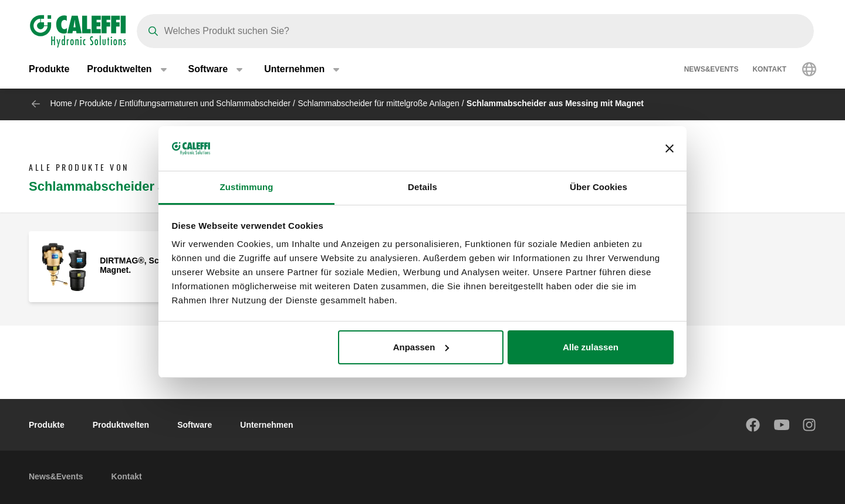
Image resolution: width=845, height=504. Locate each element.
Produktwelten (121, 425)
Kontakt (769, 70)
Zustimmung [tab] (247, 187)
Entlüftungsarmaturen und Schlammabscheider (205, 103)
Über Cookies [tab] (599, 187)
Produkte (49, 70)
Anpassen (421, 347)
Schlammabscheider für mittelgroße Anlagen (378, 103)
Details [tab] (422, 187)
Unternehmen (266, 425)
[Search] (475, 31)
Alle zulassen (591, 347)
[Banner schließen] (670, 148)
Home (61, 103)
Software (195, 425)
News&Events (712, 70)
